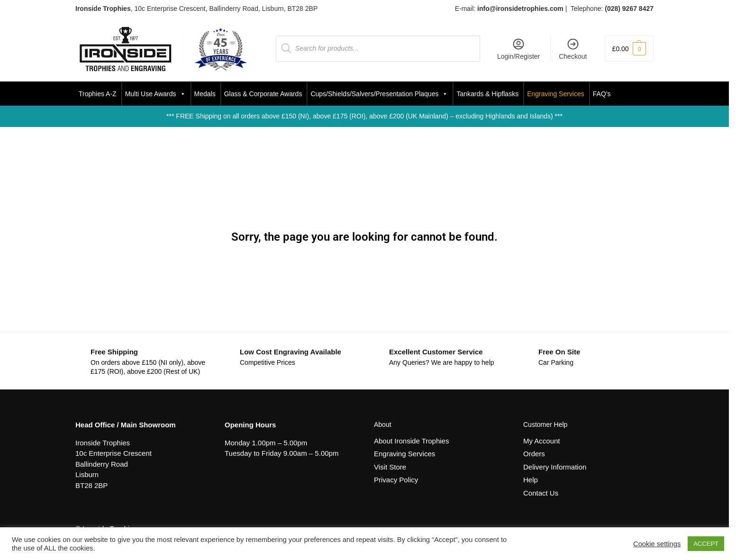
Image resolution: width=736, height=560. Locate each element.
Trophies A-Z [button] (98, 94)
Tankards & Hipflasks (487, 94)
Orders (534, 454)
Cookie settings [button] (657, 544)
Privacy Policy (396, 480)
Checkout (573, 49)
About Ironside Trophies (411, 441)
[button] (629, 49)
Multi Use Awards (155, 94)
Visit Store (390, 467)
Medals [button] (205, 94)
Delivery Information (555, 467)
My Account (542, 441)
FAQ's (602, 94)
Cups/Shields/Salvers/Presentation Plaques (379, 94)
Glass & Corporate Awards (263, 94)
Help (531, 480)
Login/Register (518, 49)
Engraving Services (556, 94)
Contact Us (541, 493)
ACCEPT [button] (706, 544)
